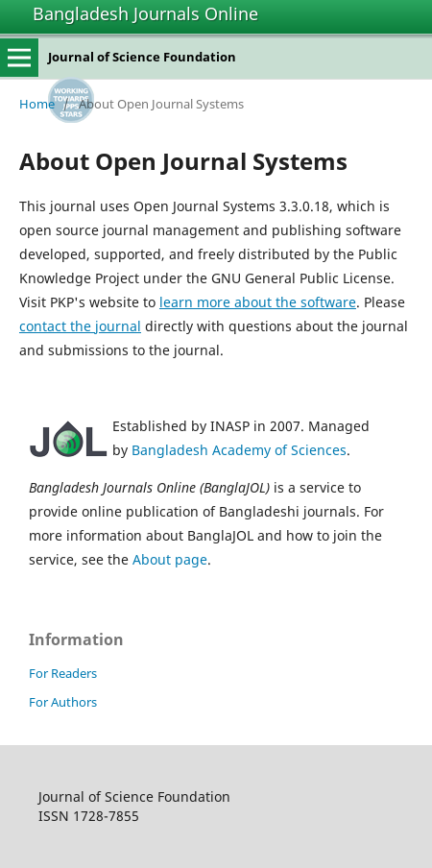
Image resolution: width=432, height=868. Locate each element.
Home (37, 104)
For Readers (63, 673)
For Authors (63, 702)
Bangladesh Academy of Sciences (239, 450)
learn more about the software (258, 302)
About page (170, 559)
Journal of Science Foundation (142, 57)
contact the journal (80, 326)
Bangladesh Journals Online (145, 13)
